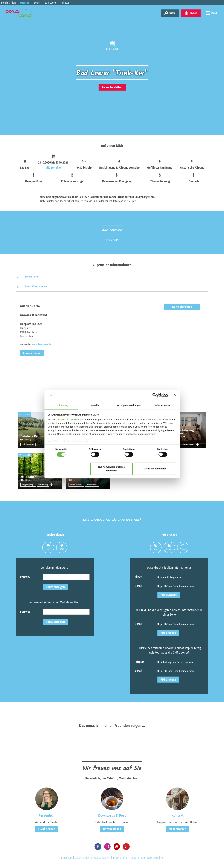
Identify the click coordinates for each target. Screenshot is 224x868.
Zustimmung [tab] (61, 405)
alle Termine (53, 168)
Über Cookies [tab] (163, 405)
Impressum (66, 858)
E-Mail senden (46, 829)
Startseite (27, 3)
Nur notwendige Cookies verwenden (111, 469)
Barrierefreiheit (156, 858)
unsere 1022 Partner (68, 420)
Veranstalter (32, 277)
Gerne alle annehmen (155, 469)
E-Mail (138, 586)
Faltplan (139, 662)
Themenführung (188, 444)
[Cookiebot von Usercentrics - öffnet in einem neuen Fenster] (155, 395)
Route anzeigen (55, 587)
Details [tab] (95, 405)
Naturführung (43, 485)
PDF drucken (168, 633)
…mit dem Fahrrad (29, 444)
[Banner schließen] (175, 395)
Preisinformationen (36, 287)
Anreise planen (32, 353)
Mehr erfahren (178, 829)
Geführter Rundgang (77, 485)
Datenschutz (82, 858)
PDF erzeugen (169, 595)
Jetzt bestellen (112, 829)
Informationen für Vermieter (129, 858)
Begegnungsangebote (29, 485)
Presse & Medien (101, 858)
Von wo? (25, 577)
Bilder (138, 577)
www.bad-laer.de (42, 344)
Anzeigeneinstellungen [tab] (129, 405)
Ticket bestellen (112, 87)
